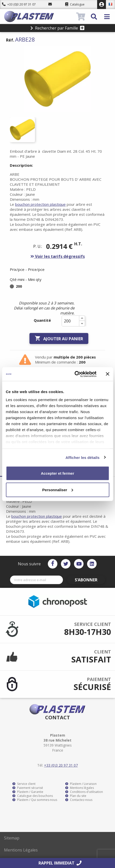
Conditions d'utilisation (84, 792)
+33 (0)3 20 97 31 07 (19, 4)
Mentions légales (80, 788)
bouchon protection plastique (40, 204)
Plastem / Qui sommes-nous (35, 800)
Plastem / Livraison (81, 784)
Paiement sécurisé (28, 788)
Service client (24, 784)
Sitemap (12, 838)
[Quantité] (70, 321)
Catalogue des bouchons (33, 796)
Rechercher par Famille (57, 28)
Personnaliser (58, 490)
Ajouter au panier (59, 338)
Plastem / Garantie (28, 792)
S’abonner (86, 580)
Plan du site (76, 796)
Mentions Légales (21, 850)
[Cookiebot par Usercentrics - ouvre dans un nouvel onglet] (74, 374)
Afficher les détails (82, 457)
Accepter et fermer (57, 473)
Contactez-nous (79, 800)
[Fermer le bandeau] (107, 374)
